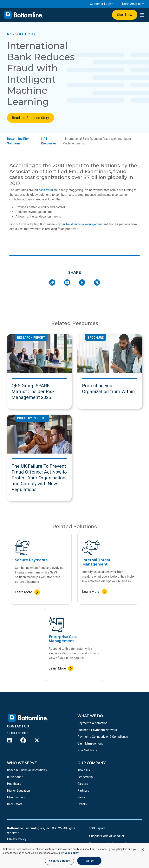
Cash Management (90, 743)
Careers (83, 784)
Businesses (15, 777)
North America (132, 4)
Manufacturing (17, 797)
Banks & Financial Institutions (27, 770)
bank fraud (46, 190)
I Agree (89, 861)
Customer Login (101, 4)
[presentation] (142, 15)
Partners (83, 791)
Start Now (125, 15)
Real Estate (15, 804)
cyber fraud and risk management (80, 224)
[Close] (143, 850)
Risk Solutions (87, 750)
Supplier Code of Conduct (107, 836)
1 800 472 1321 (18, 733)
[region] (74, 856)
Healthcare (14, 784)
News (81, 797)
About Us (84, 770)
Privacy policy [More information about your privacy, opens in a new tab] (70, 853)
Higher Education (18, 791)
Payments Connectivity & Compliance (103, 737)
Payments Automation (92, 723)
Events (82, 804)
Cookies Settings (59, 861)
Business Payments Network (97, 730)
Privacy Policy (17, 839)
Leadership (85, 777)
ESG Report (97, 828)
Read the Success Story (31, 118)
